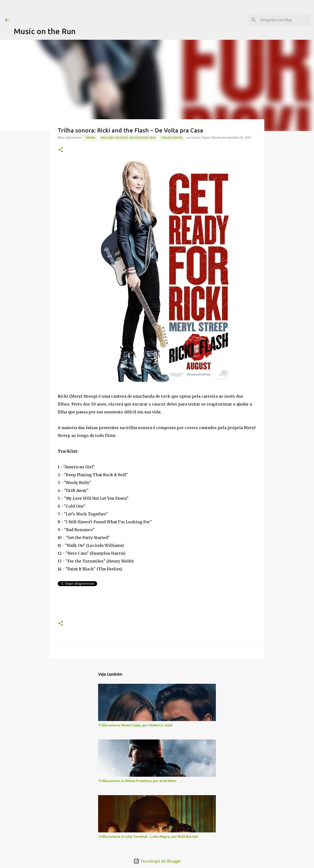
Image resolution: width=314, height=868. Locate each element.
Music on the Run (45, 31)
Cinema (90, 138)
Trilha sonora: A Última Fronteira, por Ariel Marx (137, 781)
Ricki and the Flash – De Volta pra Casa (128, 138)
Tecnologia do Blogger (157, 861)
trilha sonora (172, 138)
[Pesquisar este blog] (284, 20)
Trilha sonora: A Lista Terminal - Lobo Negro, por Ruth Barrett (148, 837)
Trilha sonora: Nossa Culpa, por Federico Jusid (135, 725)
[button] (61, 150)
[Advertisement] (103, 11)
